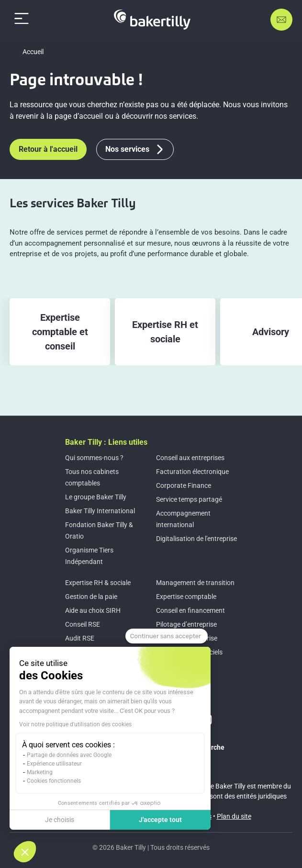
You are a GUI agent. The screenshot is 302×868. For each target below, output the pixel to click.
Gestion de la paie (91, 597)
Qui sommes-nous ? (94, 458)
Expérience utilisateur (54, 764)
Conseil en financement (190, 610)
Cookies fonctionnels (54, 781)
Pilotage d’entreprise (186, 624)
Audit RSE (80, 638)
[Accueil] (152, 20)
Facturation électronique (192, 472)
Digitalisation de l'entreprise (196, 539)
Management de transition (195, 583)
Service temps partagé (189, 499)
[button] (25, 852)
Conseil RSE (83, 624)
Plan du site (234, 816)
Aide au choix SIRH (93, 610)
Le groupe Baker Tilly (96, 497)
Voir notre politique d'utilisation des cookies (75, 724)
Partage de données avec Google (69, 755)
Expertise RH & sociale (98, 583)
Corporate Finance (184, 485)
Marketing (40, 772)
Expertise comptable (186, 597)
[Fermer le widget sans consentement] (167, 636)
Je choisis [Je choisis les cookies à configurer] (60, 820)
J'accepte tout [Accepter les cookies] (160, 820)
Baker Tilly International (100, 511)
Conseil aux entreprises (190, 458)
